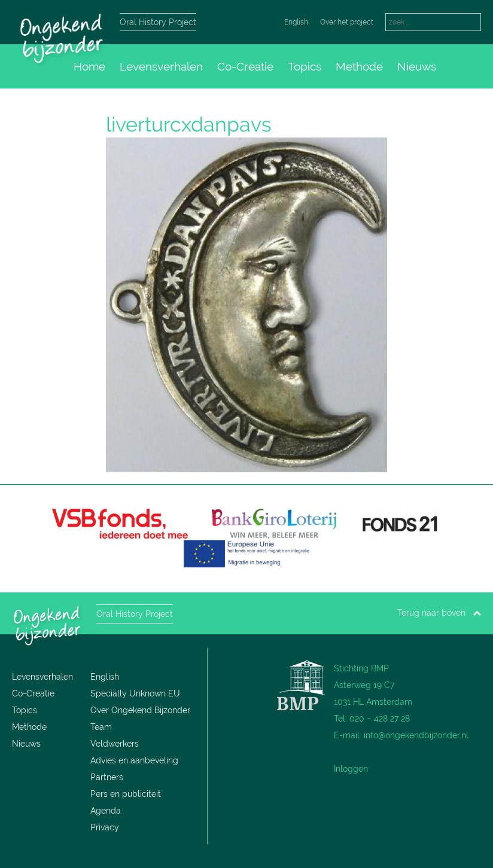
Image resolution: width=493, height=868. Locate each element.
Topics (305, 66)
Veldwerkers (115, 744)
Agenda (106, 811)
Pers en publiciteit (126, 794)
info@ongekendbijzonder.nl (416, 735)
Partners (107, 777)
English (296, 22)
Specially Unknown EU (135, 693)
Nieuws (417, 66)
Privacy (105, 827)
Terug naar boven (439, 613)
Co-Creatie (245, 66)
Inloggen (351, 769)
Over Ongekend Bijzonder (140, 710)
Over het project (347, 22)
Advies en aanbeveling (134, 760)
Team (101, 727)
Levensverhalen (161, 66)
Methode (359, 66)
